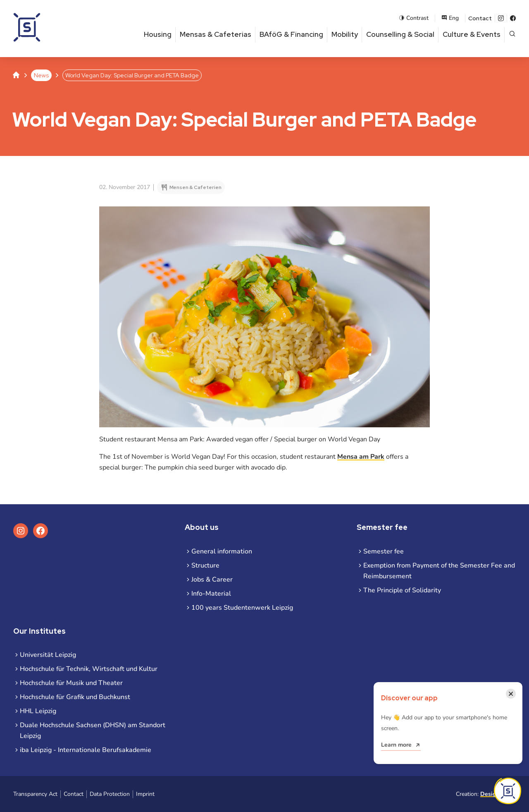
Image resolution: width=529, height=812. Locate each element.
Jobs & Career (212, 580)
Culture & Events (472, 34)
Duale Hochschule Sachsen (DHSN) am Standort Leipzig (93, 731)
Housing (158, 34)
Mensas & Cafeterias (216, 34)
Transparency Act (35, 794)
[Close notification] (511, 694)
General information (222, 551)
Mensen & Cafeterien (195, 187)
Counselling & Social (400, 34)
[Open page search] (512, 35)
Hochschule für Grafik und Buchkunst (75, 697)
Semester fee (384, 551)
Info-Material (211, 594)
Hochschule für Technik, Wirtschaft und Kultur (89, 669)
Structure (205, 565)
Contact (480, 18)
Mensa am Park (361, 457)
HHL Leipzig (38, 711)
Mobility (345, 34)
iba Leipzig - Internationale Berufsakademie (86, 750)
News (41, 75)
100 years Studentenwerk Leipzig (242, 608)
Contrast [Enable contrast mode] (414, 18)
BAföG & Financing (291, 34)
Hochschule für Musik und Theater (71, 683)
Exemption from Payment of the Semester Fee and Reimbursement (439, 571)
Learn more (396, 745)
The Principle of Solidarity (402, 590)
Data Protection (110, 794)
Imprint (145, 794)
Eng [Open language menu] (450, 18)
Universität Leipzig (48, 655)
